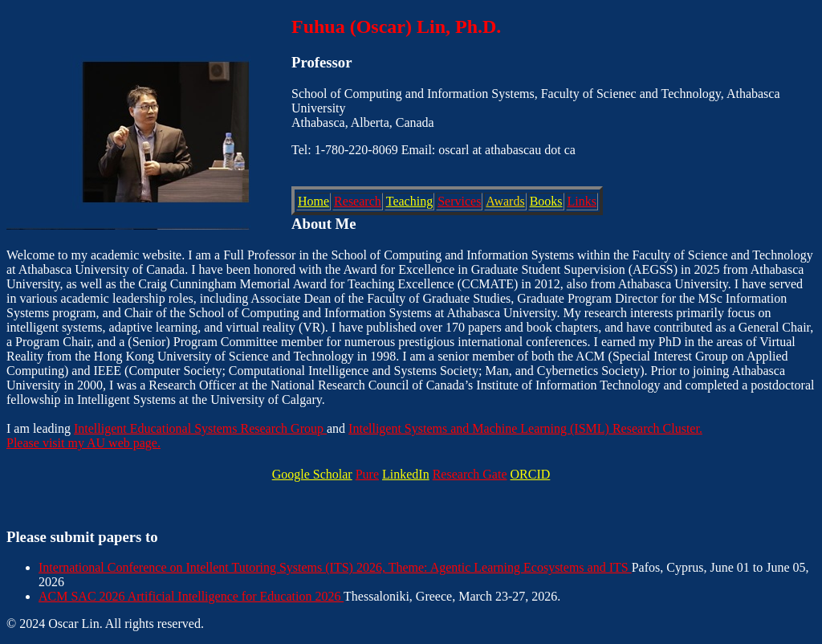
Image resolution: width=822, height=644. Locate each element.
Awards (505, 201)
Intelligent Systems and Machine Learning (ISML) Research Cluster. (525, 428)
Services (459, 201)
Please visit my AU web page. (83, 443)
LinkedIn (406, 474)
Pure (367, 474)
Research (358, 201)
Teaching (409, 201)
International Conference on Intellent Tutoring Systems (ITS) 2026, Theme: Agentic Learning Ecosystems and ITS (335, 567)
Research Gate (470, 474)
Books (546, 201)
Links (582, 201)
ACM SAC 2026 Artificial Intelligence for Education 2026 (191, 596)
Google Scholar (312, 474)
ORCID (531, 474)
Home (313, 201)
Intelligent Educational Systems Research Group (200, 428)
